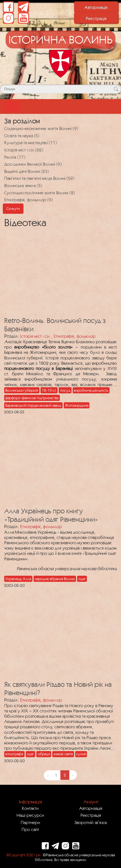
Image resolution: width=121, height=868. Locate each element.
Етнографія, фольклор (75, 336)
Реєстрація (96, 18)
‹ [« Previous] (48, 775)
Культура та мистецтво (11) (30, 143)
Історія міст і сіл (35, 336)
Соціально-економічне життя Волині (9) (41, 128)
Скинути (13, 209)
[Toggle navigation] (12, 106)
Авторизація (96, 7)
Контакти (30, 808)
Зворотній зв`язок (91, 822)
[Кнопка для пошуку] (116, 89)
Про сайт (30, 829)
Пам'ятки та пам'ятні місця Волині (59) (39, 178)
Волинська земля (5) (23, 185)
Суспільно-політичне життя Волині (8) (39, 193)
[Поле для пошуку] (60, 89)
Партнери (30, 822)
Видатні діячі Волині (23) (26, 171)
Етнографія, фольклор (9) (28, 200)
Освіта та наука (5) (22, 136)
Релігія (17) (15, 157)
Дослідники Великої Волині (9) (33, 164)
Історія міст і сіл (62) (24, 150)
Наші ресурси (30, 815)
